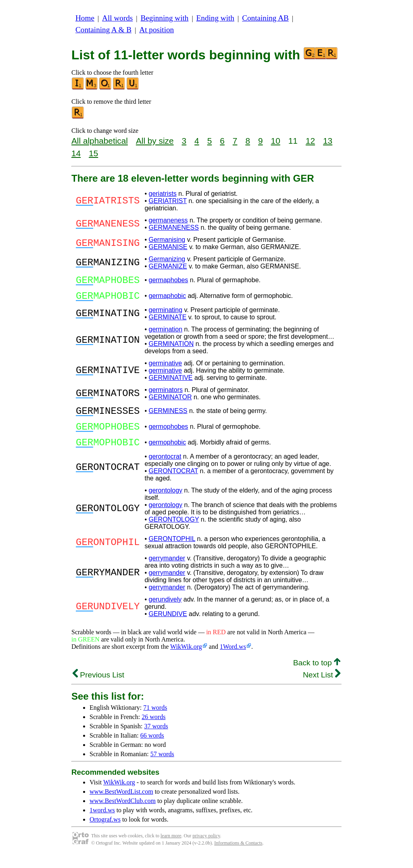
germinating (165, 315)
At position (156, 30)
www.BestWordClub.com (123, 813)
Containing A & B (103, 30)
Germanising (167, 240)
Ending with (215, 18)
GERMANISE (168, 247)
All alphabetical (100, 141)
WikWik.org (186, 659)
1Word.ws (233, 659)
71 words (155, 720)
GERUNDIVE (168, 626)
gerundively (165, 611)
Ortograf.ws (105, 831)
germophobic (167, 453)
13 (328, 141)
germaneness (168, 220)
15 (93, 153)
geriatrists (162, 194)
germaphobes (168, 281)
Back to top (317, 675)
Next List (322, 687)
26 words (153, 729)
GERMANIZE (168, 266)
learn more (171, 848)
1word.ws (102, 822)
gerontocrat (165, 469)
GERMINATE (167, 322)
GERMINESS (168, 417)
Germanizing (167, 259)
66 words (152, 747)
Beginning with (165, 18)
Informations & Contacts (238, 855)
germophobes (168, 435)
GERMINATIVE (170, 383)
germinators (165, 395)
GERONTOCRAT (173, 483)
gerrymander (167, 570)
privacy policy (206, 848)
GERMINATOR (170, 402)
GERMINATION (171, 349)
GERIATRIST (168, 201)
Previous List (98, 687)
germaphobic (167, 299)
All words (117, 18)
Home (85, 18)
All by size (155, 141)
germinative (165, 368)
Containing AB (265, 18)
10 (276, 141)
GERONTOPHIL (172, 551)
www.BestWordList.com (121, 804)
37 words (156, 738)
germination (165, 334)
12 (310, 141)
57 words (162, 766)
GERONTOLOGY (174, 531)
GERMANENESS (173, 227)
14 (76, 153)
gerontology (165, 502)
